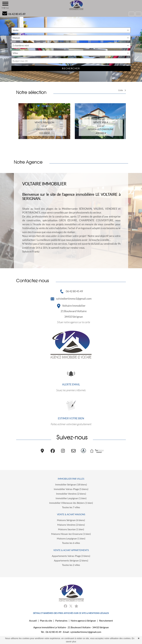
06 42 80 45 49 (71, 291)
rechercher (71, 68)
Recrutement (106, 621)
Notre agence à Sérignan (83, 621)
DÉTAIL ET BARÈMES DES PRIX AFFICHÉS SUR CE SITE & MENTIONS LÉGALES (71, 613)
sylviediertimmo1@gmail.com (71, 299)
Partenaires (61, 621)
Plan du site (46, 621)
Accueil (33, 621)
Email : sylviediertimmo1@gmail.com (82, 632)
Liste (122, 90)
